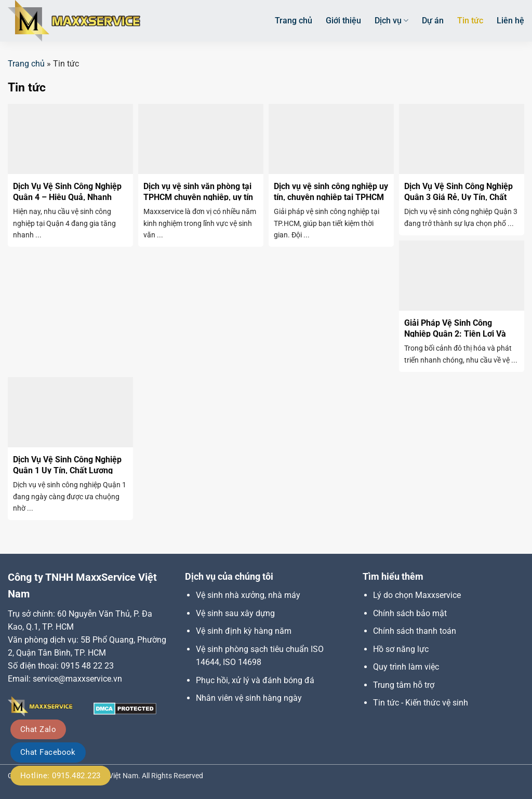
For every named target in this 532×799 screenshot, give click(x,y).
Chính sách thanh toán (415, 631)
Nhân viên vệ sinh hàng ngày (249, 698)
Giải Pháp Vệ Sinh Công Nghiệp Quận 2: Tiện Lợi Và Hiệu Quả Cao (455, 334)
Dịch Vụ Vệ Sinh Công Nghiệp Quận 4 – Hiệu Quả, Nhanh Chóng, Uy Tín (67, 197)
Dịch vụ (391, 21)
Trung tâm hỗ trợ (404, 685)
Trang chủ (294, 21)
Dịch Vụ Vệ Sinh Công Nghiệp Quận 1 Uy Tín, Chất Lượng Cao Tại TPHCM (67, 470)
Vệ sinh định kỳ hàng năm (244, 631)
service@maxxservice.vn (77, 679)
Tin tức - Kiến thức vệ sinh (421, 703)
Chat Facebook (48, 752)
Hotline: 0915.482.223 (61, 776)
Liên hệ (510, 21)
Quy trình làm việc (406, 667)
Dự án (433, 21)
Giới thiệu (343, 21)
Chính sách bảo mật (410, 613)
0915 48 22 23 (87, 666)
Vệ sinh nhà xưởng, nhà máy (248, 595)
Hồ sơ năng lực (401, 649)
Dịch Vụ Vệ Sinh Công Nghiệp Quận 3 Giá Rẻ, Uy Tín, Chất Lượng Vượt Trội (458, 197)
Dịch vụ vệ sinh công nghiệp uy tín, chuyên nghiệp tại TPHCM (331, 192)
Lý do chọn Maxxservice (417, 595)
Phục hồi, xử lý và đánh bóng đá (255, 680)
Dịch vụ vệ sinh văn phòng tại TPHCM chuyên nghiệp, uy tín (198, 192)
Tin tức (470, 21)
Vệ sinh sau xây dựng (235, 613)
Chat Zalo (38, 729)
